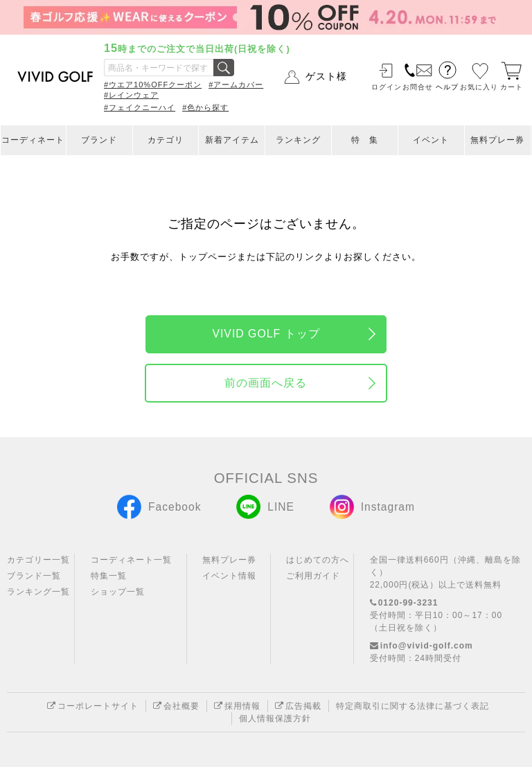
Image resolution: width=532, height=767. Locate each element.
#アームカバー (236, 85)
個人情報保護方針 (275, 718)
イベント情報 (229, 576)
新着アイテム (232, 140)
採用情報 (237, 706)
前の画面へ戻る (266, 383)
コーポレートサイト (93, 706)
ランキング (298, 140)
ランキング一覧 (38, 592)
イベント (431, 140)
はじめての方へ (318, 560)
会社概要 (176, 706)
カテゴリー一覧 (38, 560)
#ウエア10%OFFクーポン (153, 85)
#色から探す (205, 107)
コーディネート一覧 (131, 560)
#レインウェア (131, 95)
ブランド (99, 140)
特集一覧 (109, 576)
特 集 (365, 140)
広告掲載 (298, 706)
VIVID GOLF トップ (266, 334)
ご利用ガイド (313, 576)
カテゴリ (166, 140)
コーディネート (33, 140)
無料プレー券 (497, 140)
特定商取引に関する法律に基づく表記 (413, 706)
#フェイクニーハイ (140, 107)
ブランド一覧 (34, 576)
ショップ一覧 (118, 592)
